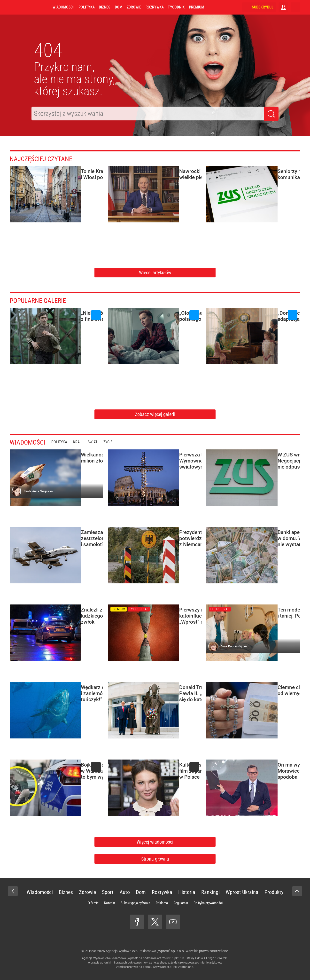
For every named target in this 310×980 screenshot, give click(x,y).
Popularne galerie (41, 300)
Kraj (82, 442)
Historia (187, 892)
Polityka (86, 7)
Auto (125, 892)
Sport (108, 892)
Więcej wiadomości (155, 842)
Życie (112, 442)
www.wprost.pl (163, 967)
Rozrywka (155, 7)
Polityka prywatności (208, 903)
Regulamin (181, 903)
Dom (119, 7)
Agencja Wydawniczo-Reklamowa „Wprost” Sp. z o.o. (145, 951)
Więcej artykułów (155, 273)
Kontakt (110, 903)
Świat (97, 442)
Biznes (105, 7)
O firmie (93, 903)
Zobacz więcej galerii (155, 414)
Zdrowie (134, 7)
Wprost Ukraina (242, 892)
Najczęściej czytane (45, 159)
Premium (197, 7)
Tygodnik (176, 7)
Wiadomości (63, 7)
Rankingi (210, 892)
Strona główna (155, 859)
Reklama (162, 903)
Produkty (274, 892)
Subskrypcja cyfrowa (135, 903)
